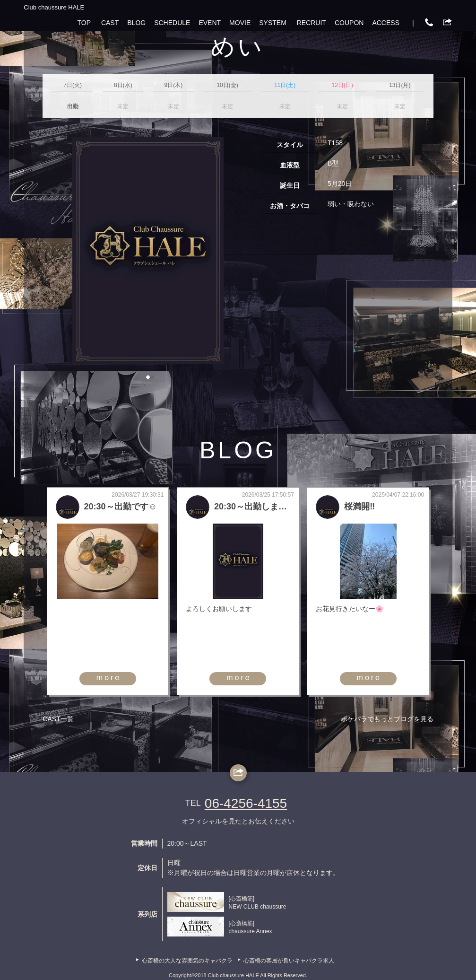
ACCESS (386, 23)
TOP (84, 23)
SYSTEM (273, 23)
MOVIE (240, 23)
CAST (110, 23)
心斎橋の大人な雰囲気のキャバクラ (187, 961)
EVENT (210, 23)
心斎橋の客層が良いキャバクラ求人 (289, 961)
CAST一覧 (58, 719)
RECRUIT (312, 23)
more (109, 678)
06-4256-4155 (246, 803)
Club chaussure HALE (54, 7)
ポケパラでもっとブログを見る (387, 719)
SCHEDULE (172, 23)
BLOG (136, 23)
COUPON (349, 23)
